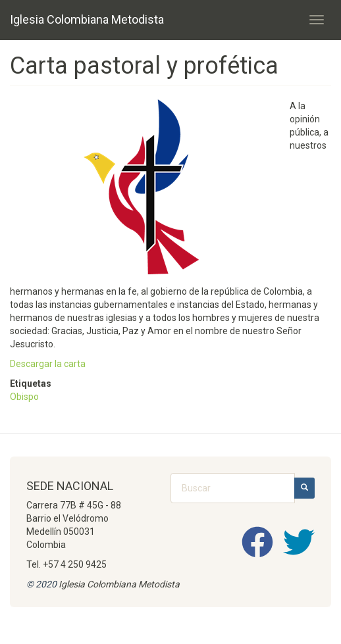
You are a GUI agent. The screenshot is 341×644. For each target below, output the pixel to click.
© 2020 (41, 584)
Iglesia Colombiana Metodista (87, 19)
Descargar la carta (48, 364)
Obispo (24, 397)
